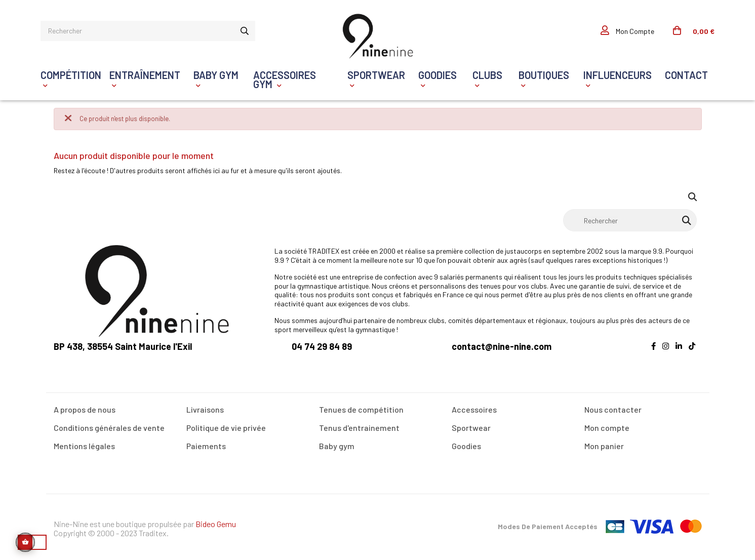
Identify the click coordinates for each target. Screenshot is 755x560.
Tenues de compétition (361, 408)
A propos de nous (85, 408)
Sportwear (471, 426)
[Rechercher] (630, 219)
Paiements (206, 444)
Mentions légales (84, 444)
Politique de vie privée (226, 426)
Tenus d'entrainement (359, 426)
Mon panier (604, 444)
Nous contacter (613, 408)
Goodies (466, 444)
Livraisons (205, 408)
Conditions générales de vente (109, 426)
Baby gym (337, 444)
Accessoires (474, 408)
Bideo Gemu (216, 522)
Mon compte (607, 426)
